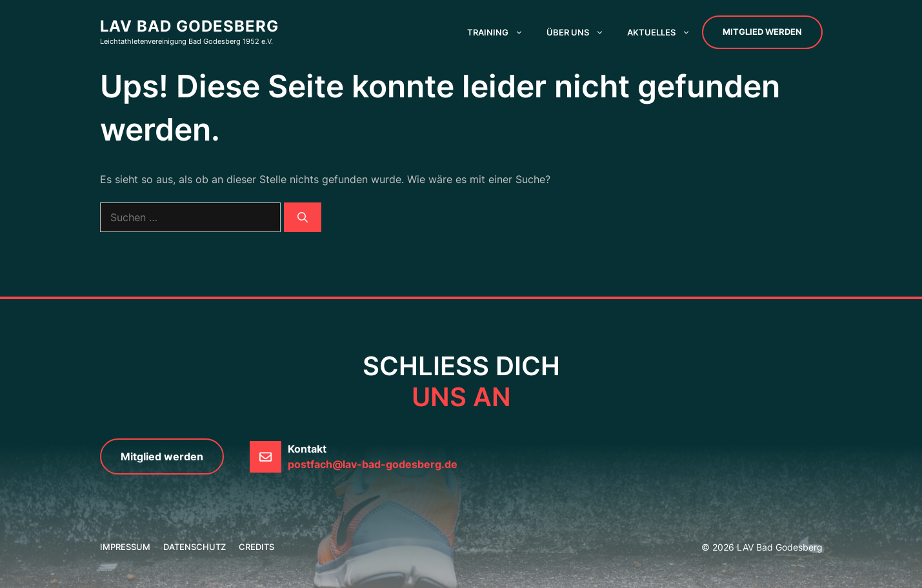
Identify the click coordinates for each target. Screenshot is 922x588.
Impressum (125, 547)
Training (501, 32)
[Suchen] (303, 217)
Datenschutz (195, 547)
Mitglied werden (762, 32)
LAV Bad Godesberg (189, 26)
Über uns (581, 32)
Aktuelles (665, 32)
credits (256, 547)
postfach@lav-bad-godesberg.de (373, 464)
